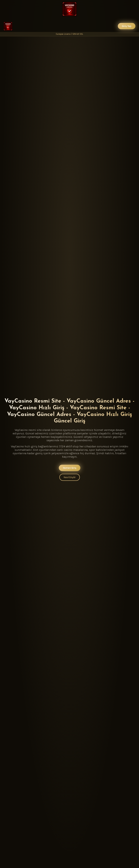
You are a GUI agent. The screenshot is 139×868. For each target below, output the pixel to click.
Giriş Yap (127, 26)
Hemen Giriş (70, 468)
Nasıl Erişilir (70, 477)
